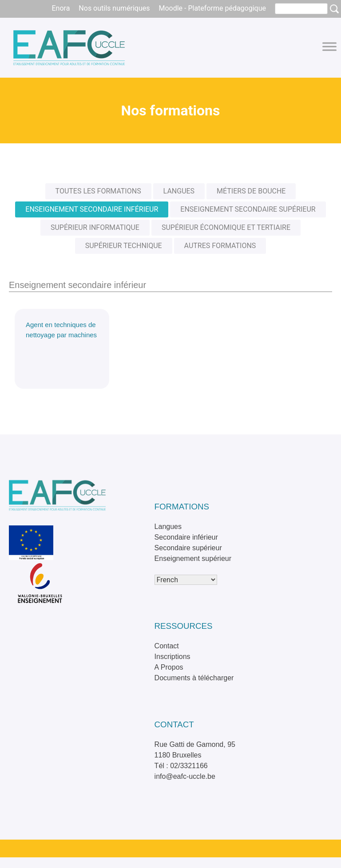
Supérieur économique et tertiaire (226, 227)
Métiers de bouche (251, 191)
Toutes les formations (98, 191)
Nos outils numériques (114, 8)
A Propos (169, 667)
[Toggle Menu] (329, 46)
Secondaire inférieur (186, 537)
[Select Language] (186, 580)
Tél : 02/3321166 (181, 766)
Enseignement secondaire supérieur (248, 209)
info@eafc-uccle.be (185, 776)
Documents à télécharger (194, 678)
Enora (61, 8)
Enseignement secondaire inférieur (92, 209)
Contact (167, 646)
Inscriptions (172, 657)
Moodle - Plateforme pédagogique (212, 8)
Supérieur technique (124, 246)
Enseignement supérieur (193, 558)
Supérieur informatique (95, 227)
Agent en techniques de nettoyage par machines (61, 330)
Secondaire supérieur (188, 548)
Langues (179, 191)
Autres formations (220, 246)
